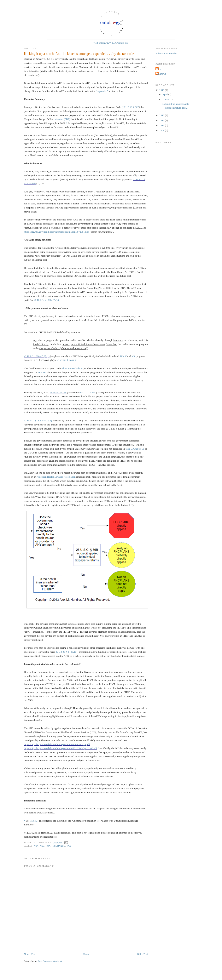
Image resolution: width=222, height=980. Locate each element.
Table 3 (34, 821)
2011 (162, 120)
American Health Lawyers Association (56, 477)
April (165, 94)
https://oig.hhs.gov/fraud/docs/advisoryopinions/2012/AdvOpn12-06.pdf (60, 748)
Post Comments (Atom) (50, 961)
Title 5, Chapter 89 (135, 449)
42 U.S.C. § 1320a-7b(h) (47, 300)
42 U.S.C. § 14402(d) (66, 652)
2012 (162, 115)
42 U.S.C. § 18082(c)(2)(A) (38, 421)
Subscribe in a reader (166, 53)
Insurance (58, 846)
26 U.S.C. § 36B (131, 107)
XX (133, 356)
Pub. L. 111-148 (87, 393)
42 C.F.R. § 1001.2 (66, 360)
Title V (123, 356)
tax (69, 846)
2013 (162, 90)
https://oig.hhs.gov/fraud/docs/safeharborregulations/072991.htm (57, 232)
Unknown (161, 74)
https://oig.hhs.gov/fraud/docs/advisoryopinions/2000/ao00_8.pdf (57, 744)
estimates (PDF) (62, 119)
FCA (48, 846)
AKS (42, 846)
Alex (159, 69)
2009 (162, 130)
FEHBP (41, 372)
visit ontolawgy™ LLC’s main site (111, 43)
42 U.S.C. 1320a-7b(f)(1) (37, 356)
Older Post (142, 954)
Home (86, 954)
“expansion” (102, 91)
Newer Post (30, 954)
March (166, 99)
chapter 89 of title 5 (72, 368)
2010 (162, 125)
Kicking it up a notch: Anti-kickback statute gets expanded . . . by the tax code (79, 54)
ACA (36, 846)
